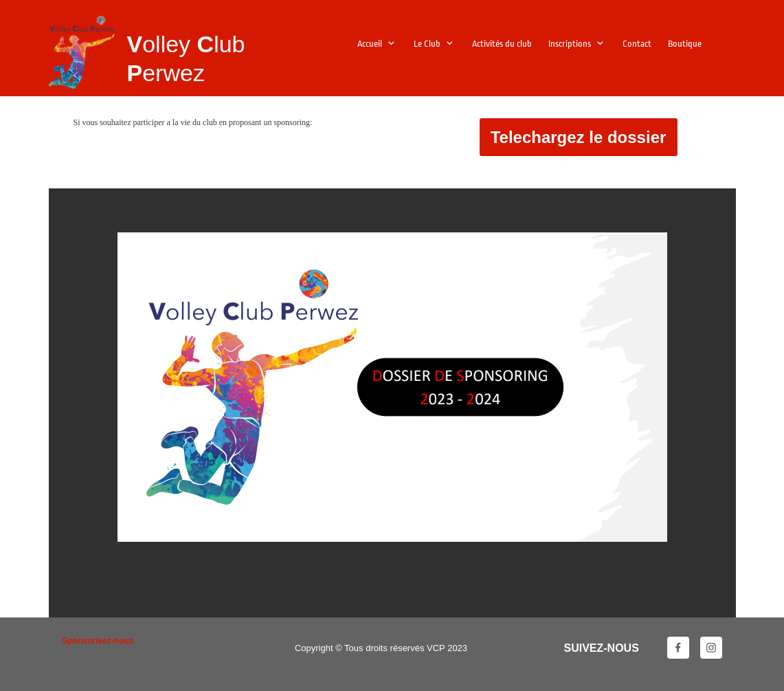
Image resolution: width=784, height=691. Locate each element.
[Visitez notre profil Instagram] (711, 648)
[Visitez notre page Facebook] (678, 648)
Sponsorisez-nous (98, 641)
